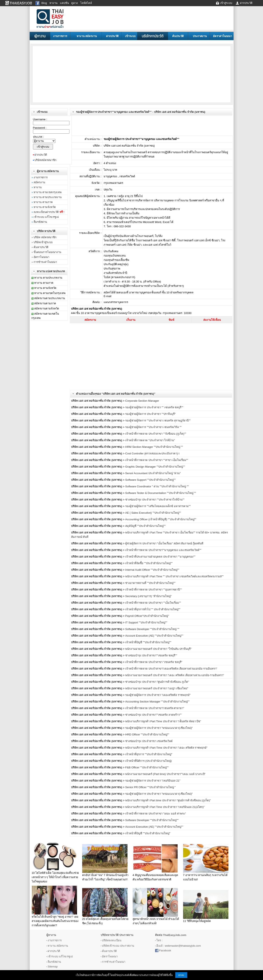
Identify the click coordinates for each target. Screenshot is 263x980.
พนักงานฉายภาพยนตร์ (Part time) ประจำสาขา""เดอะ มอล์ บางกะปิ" (165, 774)
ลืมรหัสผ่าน (40, 222)
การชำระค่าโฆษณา (45, 262)
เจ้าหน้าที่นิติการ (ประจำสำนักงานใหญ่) (148, 761)
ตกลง (181, 975)
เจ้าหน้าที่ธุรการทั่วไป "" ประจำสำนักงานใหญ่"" (153, 609)
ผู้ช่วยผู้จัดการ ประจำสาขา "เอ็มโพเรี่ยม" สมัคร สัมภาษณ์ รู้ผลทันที (164, 543)
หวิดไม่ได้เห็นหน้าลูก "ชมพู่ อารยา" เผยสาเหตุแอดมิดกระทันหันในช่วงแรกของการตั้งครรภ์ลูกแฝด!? (55, 921)
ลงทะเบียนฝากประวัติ (49, 212)
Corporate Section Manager (142, 401)
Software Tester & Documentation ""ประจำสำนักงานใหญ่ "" (161, 493)
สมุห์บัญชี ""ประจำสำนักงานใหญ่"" (145, 526)
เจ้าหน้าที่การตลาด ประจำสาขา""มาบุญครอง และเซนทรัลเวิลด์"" (163, 550)
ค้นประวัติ (178, 36)
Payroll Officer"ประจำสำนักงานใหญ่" (147, 616)
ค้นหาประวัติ (41, 247)
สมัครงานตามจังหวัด (47, 309)
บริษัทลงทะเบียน (112, 940)
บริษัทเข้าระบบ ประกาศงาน (118, 946)
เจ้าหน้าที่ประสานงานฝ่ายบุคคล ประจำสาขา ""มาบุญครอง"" (160, 557)
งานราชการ (60, 36)
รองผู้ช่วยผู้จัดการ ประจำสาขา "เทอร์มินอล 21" (153, 781)
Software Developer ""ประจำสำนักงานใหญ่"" (152, 820)
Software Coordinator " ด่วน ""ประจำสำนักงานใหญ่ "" (157, 486)
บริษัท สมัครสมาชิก (45, 237)
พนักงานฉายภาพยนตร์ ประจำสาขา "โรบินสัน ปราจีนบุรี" (158, 649)
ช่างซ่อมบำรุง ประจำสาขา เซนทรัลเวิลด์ (149, 741)
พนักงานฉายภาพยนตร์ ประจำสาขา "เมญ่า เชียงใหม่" (157, 688)
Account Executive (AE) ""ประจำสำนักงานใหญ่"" (154, 636)
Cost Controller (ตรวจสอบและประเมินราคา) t (152, 453)
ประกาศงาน (200, 36)
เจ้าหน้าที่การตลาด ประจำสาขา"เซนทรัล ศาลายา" (155, 708)
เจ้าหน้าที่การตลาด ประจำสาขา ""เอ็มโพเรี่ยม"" (153, 603)
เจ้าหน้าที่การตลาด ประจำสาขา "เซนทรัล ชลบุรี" (154, 662)
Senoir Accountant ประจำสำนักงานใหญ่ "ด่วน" (153, 473)
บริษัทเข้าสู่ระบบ (43, 242)
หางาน (38, 187)
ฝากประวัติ (112, 36)
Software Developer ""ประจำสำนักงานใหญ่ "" (152, 629)
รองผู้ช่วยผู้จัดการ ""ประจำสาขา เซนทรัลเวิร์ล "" (153, 427)
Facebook (165, 950)
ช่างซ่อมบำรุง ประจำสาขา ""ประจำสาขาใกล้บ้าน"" (155, 500)
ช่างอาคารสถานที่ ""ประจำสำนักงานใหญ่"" (150, 583)
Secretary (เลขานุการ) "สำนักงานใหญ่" (148, 596)
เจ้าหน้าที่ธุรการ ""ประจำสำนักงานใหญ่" (149, 754)
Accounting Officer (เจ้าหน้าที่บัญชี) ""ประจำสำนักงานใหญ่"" (161, 519)
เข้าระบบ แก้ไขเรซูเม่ (46, 217)
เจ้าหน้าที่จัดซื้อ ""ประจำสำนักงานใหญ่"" (149, 563)
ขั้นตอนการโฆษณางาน (47, 252)
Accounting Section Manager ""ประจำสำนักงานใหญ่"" (157, 702)
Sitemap (53, 967)
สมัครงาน (39, 182)
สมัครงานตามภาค (45, 303)
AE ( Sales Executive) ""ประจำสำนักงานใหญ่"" (153, 513)
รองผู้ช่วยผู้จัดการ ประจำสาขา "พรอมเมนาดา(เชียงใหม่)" (159, 728)
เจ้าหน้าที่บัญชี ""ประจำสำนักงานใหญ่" (148, 833)
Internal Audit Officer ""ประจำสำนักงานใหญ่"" (152, 570)
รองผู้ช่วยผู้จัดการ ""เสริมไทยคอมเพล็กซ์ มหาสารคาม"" (158, 506)
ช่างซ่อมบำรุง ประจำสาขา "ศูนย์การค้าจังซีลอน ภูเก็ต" (157, 682)
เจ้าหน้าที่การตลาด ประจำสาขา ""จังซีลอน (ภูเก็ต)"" (156, 434)
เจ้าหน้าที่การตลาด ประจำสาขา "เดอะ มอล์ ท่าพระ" (155, 814)
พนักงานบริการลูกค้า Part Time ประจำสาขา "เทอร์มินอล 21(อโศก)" (165, 807)
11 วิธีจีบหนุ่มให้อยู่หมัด (197, 921)
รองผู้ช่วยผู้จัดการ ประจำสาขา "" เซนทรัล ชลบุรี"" (154, 407)
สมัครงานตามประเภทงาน (50, 298)
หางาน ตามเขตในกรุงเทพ (50, 293)
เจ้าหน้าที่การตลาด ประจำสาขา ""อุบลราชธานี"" (153, 590)
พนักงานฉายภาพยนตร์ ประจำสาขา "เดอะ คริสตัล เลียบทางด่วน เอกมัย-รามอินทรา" (175, 675)
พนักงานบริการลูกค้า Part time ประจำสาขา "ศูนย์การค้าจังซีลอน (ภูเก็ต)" (168, 800)
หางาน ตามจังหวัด (45, 207)
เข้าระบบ (130, 36)
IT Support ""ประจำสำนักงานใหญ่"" (146, 622)
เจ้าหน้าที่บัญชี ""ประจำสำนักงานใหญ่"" (148, 642)
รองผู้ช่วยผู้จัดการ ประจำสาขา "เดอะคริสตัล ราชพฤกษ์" (158, 695)
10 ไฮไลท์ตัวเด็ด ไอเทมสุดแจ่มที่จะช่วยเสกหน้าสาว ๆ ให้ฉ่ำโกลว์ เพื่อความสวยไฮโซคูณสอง (55, 877)
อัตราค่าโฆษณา (222, 36)
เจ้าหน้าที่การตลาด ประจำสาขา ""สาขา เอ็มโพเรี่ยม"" (157, 460)
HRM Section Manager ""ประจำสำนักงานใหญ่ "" (154, 447)
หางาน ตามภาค (43, 202)
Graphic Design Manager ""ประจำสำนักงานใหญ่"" (155, 467)
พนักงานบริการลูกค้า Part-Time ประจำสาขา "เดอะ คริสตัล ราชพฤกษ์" (166, 748)
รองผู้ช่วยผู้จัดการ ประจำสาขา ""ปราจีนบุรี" (150, 414)
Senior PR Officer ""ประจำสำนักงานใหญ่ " (150, 787)
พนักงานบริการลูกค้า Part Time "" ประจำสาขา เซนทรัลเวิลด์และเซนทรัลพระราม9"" (174, 576)
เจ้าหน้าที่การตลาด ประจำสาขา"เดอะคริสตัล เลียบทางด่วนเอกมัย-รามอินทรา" (171, 669)
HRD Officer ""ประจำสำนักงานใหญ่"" (147, 734)
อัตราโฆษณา (41, 257)
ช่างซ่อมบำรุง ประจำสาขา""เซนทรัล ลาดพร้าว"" (153, 715)
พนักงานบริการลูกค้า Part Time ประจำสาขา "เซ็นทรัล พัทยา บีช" (163, 721)
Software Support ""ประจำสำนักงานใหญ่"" (150, 480)
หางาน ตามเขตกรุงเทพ (48, 192)
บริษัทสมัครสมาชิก (45, 160)
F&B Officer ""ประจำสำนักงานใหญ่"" (147, 767)
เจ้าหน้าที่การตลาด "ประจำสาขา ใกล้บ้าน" (150, 440)
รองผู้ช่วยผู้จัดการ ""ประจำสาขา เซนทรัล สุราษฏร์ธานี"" (158, 421)
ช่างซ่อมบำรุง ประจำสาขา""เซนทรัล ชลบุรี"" (151, 655)
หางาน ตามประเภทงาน (48, 197)
